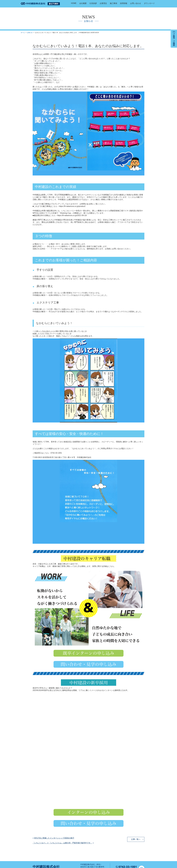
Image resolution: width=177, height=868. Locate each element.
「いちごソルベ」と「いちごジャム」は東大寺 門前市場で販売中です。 (62, 843)
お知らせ (30, 33)
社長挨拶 (93, 3)
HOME (74, 3)
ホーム (23, 33)
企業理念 (103, 3)
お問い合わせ (136, 3)
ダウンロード (149, 3)
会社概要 (83, 3)
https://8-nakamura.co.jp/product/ (72, 206)
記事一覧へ (136, 839)
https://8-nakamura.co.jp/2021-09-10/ (72, 215)
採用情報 (124, 3)
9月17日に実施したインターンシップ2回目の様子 (54, 838)
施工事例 (113, 3)
